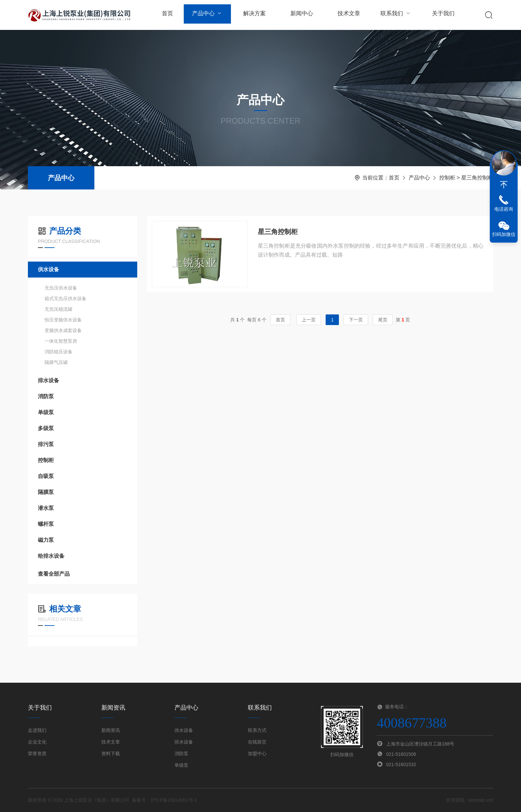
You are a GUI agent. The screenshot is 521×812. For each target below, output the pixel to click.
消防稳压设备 (58, 352)
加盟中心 (257, 754)
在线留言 (257, 742)
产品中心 (207, 15)
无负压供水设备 (61, 288)
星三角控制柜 (278, 232)
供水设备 (49, 269)
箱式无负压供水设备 (65, 298)
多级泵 (46, 428)
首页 (167, 15)
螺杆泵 (46, 524)
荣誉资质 (37, 754)
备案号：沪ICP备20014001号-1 (164, 800)
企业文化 (37, 742)
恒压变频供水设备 (63, 320)
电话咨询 (504, 209)
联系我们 (393, 15)
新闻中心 (300, 15)
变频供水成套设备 (63, 330)
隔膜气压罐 (56, 362)
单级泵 (46, 412)
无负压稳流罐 (58, 309)
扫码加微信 (504, 234)
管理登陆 (455, 800)
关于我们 (439, 15)
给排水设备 (51, 556)
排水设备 (49, 380)
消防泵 (46, 396)
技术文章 (346, 15)
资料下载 (111, 754)
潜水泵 (46, 508)
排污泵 (46, 444)
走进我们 (37, 730)
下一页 (356, 321)
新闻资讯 (111, 730)
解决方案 (253, 15)
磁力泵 (46, 540)
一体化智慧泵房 (61, 341)
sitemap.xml (481, 800)
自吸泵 (46, 476)
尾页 (383, 321)
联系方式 (257, 730)
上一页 (309, 321)
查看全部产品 (83, 574)
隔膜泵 (46, 492)
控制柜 (447, 178)
